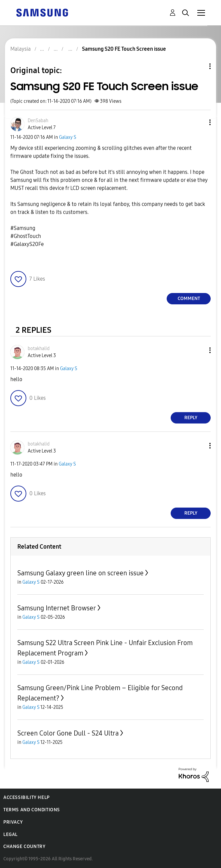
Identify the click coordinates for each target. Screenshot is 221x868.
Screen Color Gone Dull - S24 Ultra (68, 733)
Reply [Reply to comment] (191, 418)
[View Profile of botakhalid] (39, 349)
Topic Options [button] (199, 66)
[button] (199, 122)
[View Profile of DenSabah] (38, 121)
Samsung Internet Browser (57, 608)
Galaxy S (68, 137)
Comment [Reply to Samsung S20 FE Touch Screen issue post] (189, 299)
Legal (10, 834)
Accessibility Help (26, 797)
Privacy (13, 822)
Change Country (24, 846)
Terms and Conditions (32, 810)
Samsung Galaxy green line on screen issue (80, 573)
